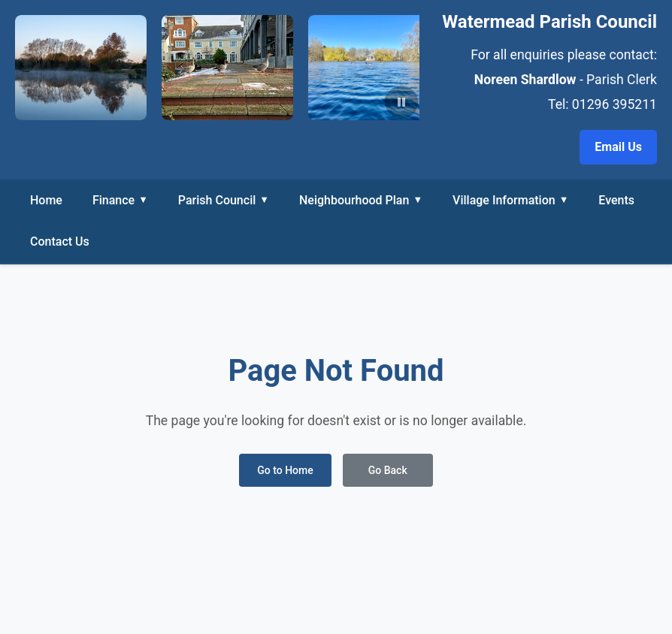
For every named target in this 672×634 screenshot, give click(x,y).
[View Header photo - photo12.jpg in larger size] (227, 68)
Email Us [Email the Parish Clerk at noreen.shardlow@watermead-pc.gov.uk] (618, 147)
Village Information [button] (510, 200)
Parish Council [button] (224, 200)
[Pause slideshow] (401, 102)
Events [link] (616, 200)
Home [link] (46, 200)
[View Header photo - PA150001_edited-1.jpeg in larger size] (81, 68)
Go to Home (285, 470)
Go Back (388, 470)
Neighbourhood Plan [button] (361, 200)
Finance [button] (120, 200)
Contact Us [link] (60, 242)
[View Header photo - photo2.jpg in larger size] (374, 68)
